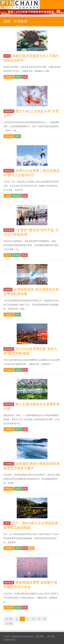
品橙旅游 (20, 5)
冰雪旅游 (9, 77)
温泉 (18, 548)
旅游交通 (8, 290)
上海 (7, 196)
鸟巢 (25, 429)
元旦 (7, 255)
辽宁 (31, 548)
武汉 (18, 370)
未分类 (8, 56)
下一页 (9, 624)
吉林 (18, 77)
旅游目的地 (9, 111)
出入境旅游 (9, 464)
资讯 (25, 77)
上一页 (9, 619)
